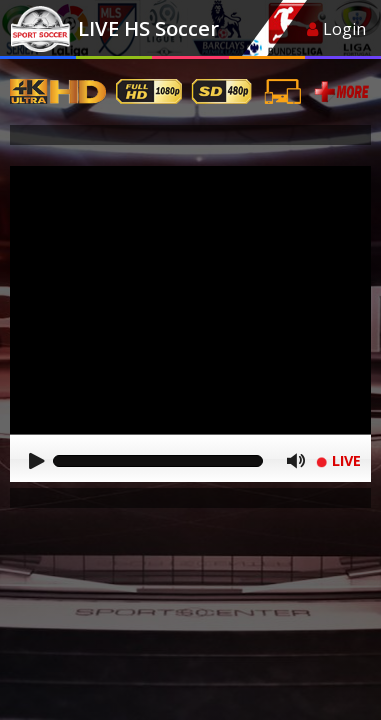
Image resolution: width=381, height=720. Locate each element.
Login (336, 29)
